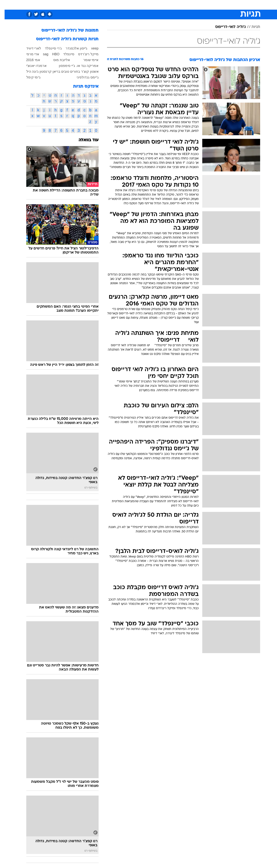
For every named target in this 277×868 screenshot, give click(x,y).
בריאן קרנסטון (45, 71)
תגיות (251, 27)
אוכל (139, 4)
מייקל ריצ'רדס (84, 54)
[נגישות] (7, 4)
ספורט (209, 4)
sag (41, 54)
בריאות (125, 4)
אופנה (77, 4)
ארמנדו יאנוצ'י (32, 66)
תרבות (177, 4)
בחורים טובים (66, 71)
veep (90, 48)
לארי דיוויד (29, 48)
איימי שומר (86, 60)
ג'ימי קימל (29, 77)
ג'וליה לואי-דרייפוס (226, 27)
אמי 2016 (29, 60)
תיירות (110, 4)
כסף (151, 4)
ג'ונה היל (28, 71)
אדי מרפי (28, 54)
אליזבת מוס (57, 60)
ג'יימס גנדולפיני (83, 77)
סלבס (163, 4)
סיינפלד (64, 54)
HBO (51, 54)
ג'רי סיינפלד (49, 48)
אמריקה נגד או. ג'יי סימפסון (74, 66)
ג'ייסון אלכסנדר (72, 48)
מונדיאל (193, 4)
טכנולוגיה (93, 4)
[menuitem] (221, 5)
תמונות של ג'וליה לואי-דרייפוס (65, 31)
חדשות (224, 4)
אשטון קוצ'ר (85, 71)
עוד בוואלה (84, 140)
